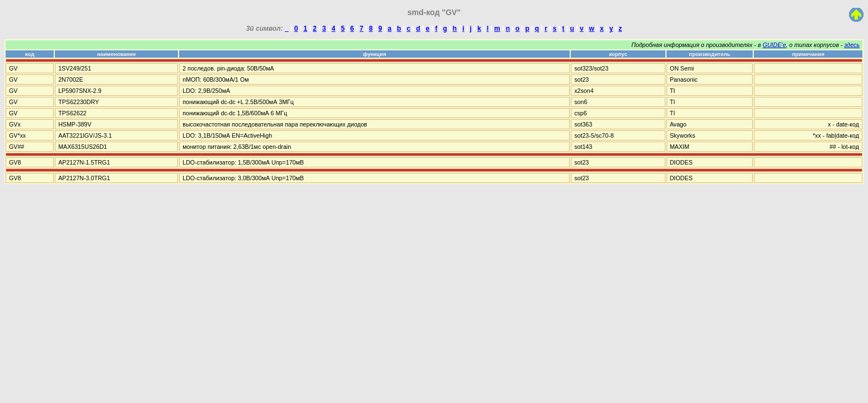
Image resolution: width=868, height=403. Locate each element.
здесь (852, 45)
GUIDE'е (775, 45)
